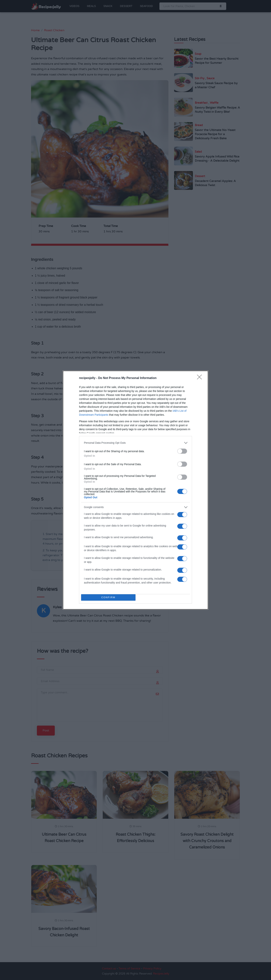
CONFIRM (108, 597)
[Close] (201, 378)
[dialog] (135, 490)
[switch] (182, 451)
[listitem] (135, 443)
